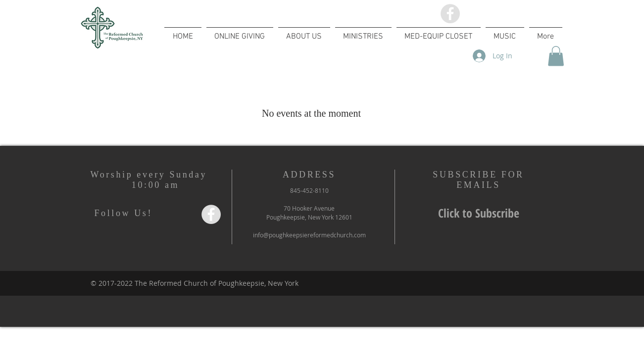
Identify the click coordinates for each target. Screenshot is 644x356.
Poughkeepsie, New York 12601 (309, 217)
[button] (556, 56)
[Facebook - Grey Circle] (450, 14)
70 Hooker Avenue (309, 208)
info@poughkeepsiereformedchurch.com (309, 235)
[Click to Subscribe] (479, 213)
